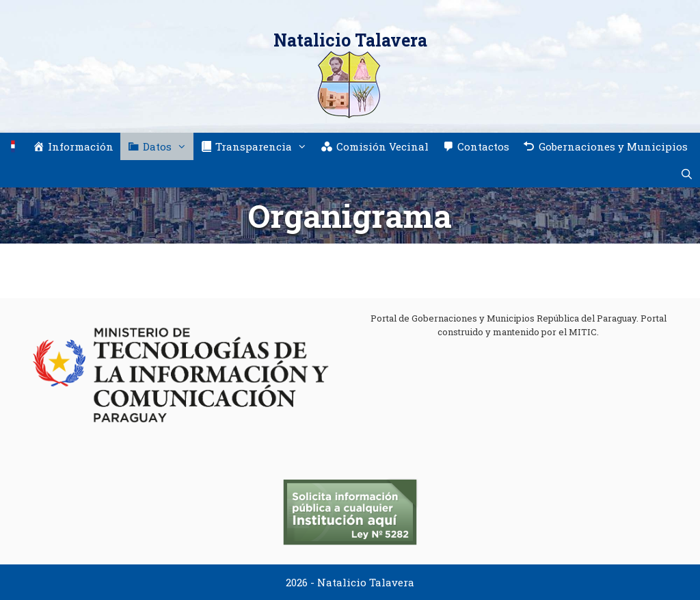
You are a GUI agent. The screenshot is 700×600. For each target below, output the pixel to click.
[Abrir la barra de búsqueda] (687, 174)
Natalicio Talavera (350, 40)
